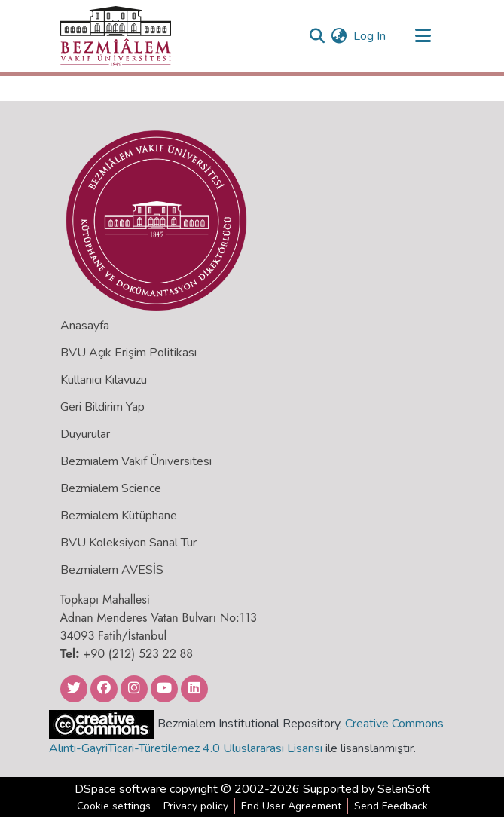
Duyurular (85, 434)
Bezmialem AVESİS (112, 570)
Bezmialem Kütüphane (119, 516)
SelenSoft (404, 789)
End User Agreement (291, 806)
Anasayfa (85, 326)
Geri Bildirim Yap (102, 407)
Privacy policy (196, 806)
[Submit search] (318, 36)
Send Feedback (391, 806)
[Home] (116, 36)
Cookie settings (114, 806)
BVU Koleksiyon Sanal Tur (128, 543)
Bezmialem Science (111, 488)
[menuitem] (339, 36)
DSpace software (121, 789)
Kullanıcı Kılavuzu (104, 380)
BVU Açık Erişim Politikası (128, 353)
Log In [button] (370, 36)
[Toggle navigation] (423, 36)
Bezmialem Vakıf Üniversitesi (136, 461)
